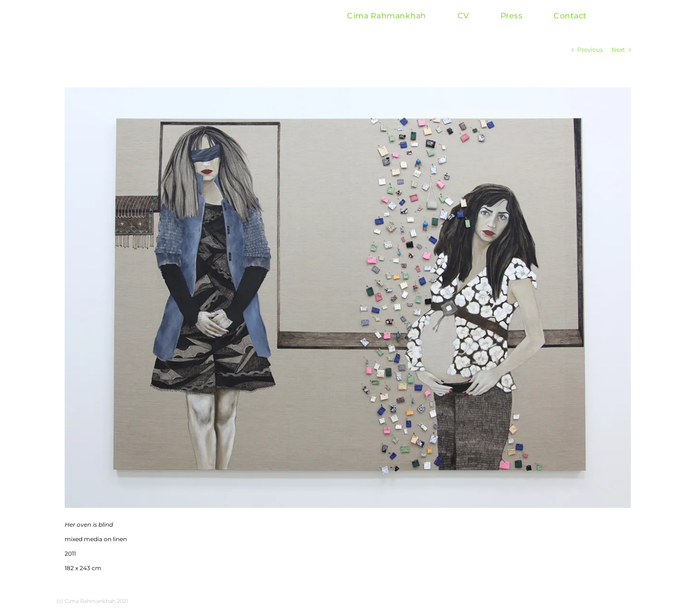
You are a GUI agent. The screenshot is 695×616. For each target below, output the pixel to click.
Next (618, 49)
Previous (590, 49)
